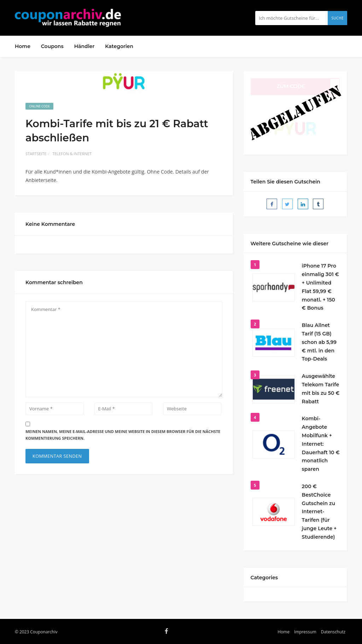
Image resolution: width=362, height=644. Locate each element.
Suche (337, 18)
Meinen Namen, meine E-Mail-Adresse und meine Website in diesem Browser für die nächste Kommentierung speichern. (123, 435)
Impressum (305, 632)
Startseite (36, 154)
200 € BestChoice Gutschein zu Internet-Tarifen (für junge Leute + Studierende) (319, 512)
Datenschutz (333, 632)
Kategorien (119, 46)
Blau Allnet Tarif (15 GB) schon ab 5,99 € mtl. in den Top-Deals (319, 342)
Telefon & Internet (72, 154)
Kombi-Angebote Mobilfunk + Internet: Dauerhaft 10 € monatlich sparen (321, 444)
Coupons (52, 46)
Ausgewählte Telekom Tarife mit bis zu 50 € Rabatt (321, 389)
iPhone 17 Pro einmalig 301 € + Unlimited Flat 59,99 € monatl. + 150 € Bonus (320, 287)
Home (23, 46)
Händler (84, 46)
